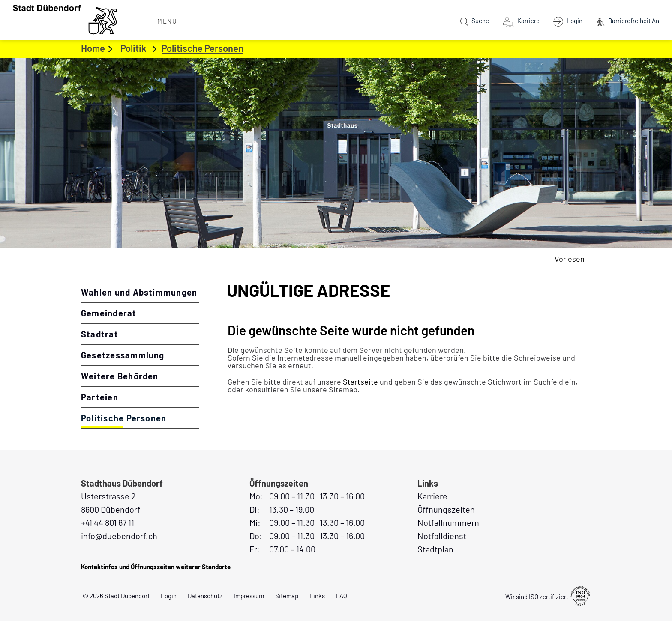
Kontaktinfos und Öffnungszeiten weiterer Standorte (156, 567)
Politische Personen (140, 418)
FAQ (342, 596)
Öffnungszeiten (446, 509)
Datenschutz (205, 596)
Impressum (249, 596)
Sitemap (287, 596)
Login (169, 596)
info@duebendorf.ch (119, 536)
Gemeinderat (109, 313)
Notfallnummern (448, 522)
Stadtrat (100, 334)
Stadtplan (435, 549)
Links (317, 596)
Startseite (360, 382)
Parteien (100, 397)
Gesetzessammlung (123, 355)
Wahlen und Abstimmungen (139, 292)
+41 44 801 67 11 (108, 522)
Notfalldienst (442, 536)
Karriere (432, 496)
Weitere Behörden (120, 376)
